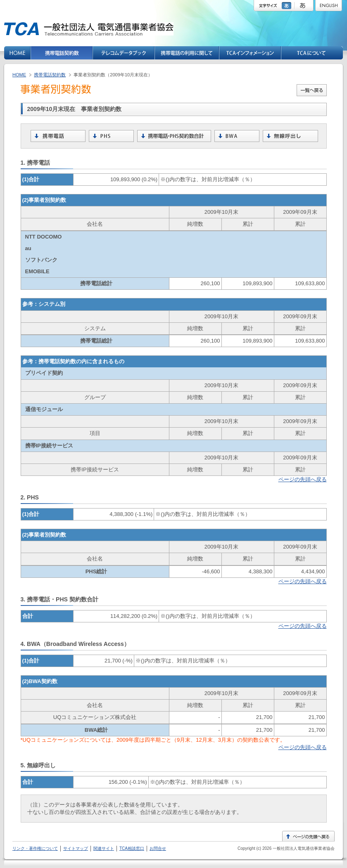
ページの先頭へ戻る (303, 479)
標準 (288, 6)
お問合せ (158, 848)
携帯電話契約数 (50, 75)
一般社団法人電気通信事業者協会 (303, 848)
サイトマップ (76, 848)
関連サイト (104, 848)
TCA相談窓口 (132, 848)
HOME (19, 75)
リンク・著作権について (35, 848)
